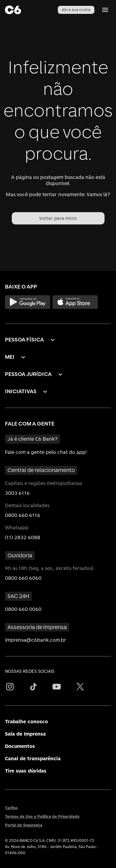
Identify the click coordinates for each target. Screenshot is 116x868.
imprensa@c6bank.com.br (36, 640)
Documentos (20, 746)
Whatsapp (17, 528)
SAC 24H (18, 596)
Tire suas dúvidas (26, 771)
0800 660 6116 (23, 515)
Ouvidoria (20, 555)
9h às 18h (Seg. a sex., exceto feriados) (49, 568)
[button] (31, 340)
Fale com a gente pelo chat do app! (46, 452)
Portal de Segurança (24, 825)
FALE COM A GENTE (30, 424)
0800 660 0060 (23, 609)
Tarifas (11, 808)
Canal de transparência (33, 759)
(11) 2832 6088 (23, 537)
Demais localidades (27, 505)
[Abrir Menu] (105, 10)
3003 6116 (17, 493)
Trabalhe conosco (26, 722)
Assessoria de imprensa (37, 627)
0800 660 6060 (23, 578)
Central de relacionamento (41, 470)
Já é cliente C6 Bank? (32, 439)
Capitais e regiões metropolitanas (43, 483)
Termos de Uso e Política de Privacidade (42, 817)
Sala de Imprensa (25, 734)
